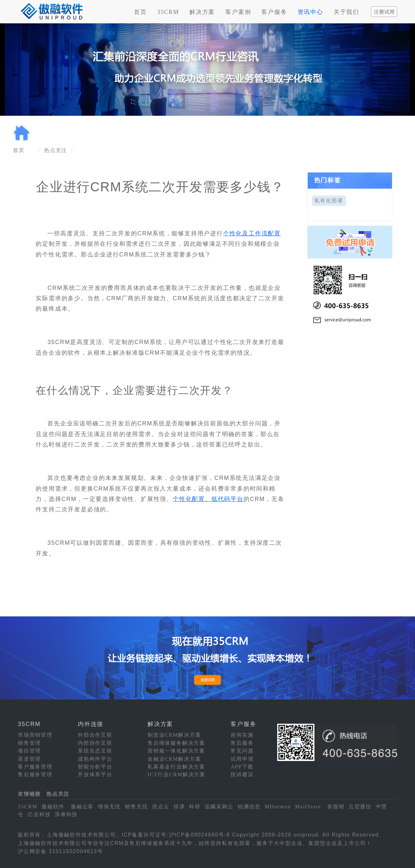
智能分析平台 (95, 767)
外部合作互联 (95, 735)
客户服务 (274, 12)
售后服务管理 (35, 774)
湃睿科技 (66, 814)
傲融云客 (82, 807)
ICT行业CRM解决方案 (177, 774)
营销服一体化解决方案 (176, 751)
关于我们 (346, 12)
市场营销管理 (35, 735)
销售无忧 (136, 807)
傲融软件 (53, 807)
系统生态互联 (95, 751)
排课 (179, 807)
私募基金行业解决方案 (176, 767)
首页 (140, 12)
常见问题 (242, 751)
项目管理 (29, 751)
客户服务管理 (35, 767)
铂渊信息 (249, 807)
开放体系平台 (95, 774)
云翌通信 (360, 807)
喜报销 (336, 807)
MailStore (308, 807)
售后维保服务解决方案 (176, 743)
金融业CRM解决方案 (174, 759)
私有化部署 (329, 201)
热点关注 (56, 150)
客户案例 (238, 12)
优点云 (161, 807)
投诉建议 (242, 774)
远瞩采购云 (219, 807)
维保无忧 (109, 807)
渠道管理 (29, 759)
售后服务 (242, 743)
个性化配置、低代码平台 (208, 499)
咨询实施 (242, 735)
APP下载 (242, 767)
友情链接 (29, 794)
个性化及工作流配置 (252, 233)
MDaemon (278, 807)
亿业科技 (39, 814)
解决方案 (202, 12)
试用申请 (242, 759)
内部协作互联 (95, 743)
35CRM (168, 12)
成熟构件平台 (95, 759)
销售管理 (29, 743)
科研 (195, 807)
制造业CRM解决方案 (174, 735)
